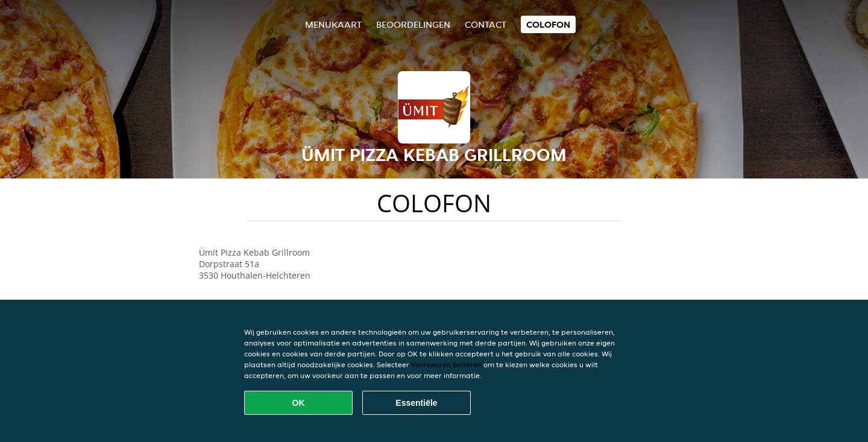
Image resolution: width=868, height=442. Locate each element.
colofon (548, 24)
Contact (486, 24)
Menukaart (333, 24)
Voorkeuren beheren (446, 365)
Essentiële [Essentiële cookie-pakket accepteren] (416, 403)
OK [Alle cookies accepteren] (299, 403)
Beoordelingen (413, 24)
